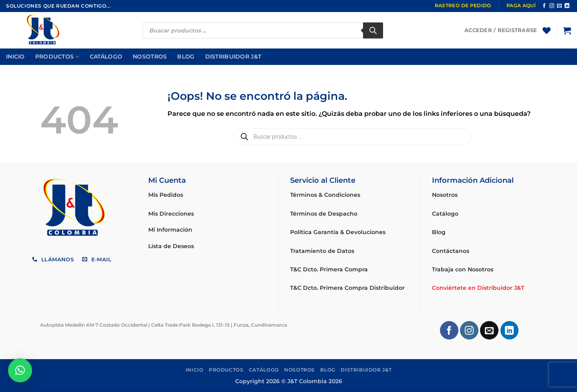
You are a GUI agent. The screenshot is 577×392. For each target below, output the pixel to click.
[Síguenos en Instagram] (552, 6)
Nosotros (150, 57)
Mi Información (170, 230)
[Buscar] (373, 30)
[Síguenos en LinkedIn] (567, 6)
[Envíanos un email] (559, 6)
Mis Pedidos (166, 195)
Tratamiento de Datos (322, 251)
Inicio (15, 57)
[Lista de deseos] (547, 30)
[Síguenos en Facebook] (544, 6)
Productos (57, 57)
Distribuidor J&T (233, 57)
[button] (567, 30)
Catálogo (106, 57)
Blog (186, 57)
